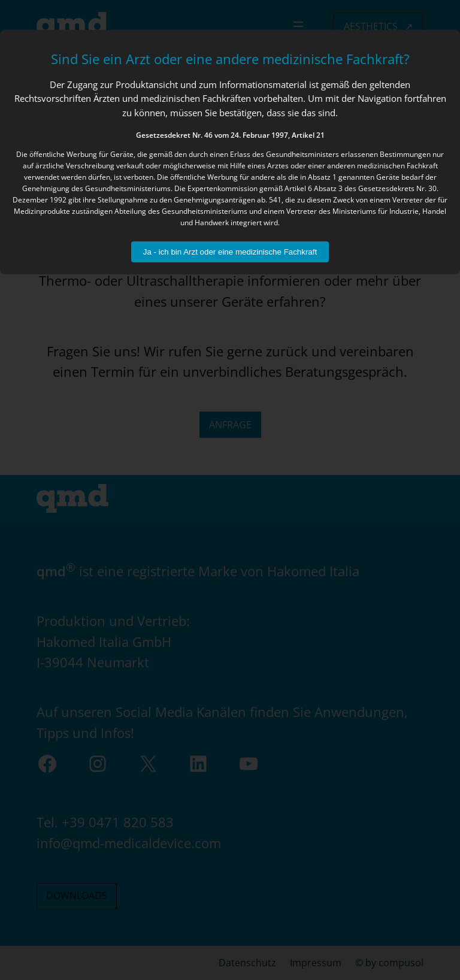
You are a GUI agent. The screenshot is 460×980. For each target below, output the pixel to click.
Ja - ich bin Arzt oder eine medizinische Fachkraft (230, 252)
